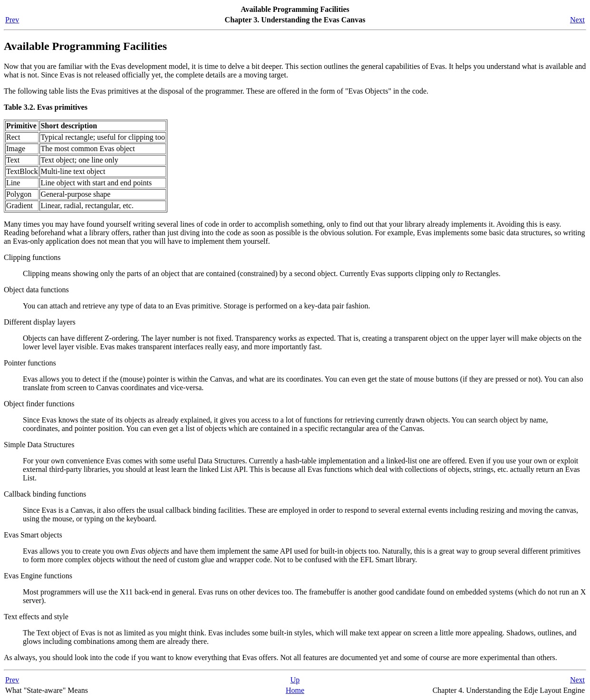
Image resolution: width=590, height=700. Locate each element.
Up (295, 680)
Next (577, 20)
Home (295, 690)
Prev (12, 20)
